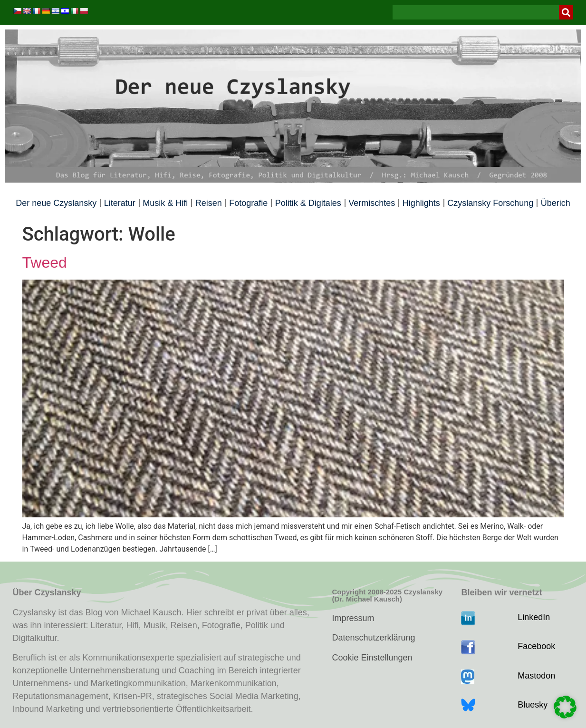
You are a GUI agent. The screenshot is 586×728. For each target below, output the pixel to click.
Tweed (45, 262)
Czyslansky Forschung (490, 203)
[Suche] (566, 12)
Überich (556, 203)
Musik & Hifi (165, 203)
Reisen (209, 203)
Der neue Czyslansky (56, 203)
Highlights (421, 203)
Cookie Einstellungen (372, 658)
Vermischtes (372, 203)
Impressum (353, 618)
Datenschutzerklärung (373, 638)
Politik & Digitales (308, 203)
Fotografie (248, 203)
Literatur (120, 203)
